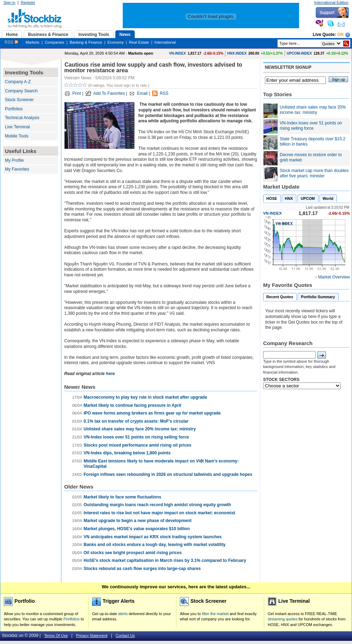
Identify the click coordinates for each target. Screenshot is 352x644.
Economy (116, 42)
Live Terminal (17, 127)
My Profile (14, 160)
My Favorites (17, 169)
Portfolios (14, 109)
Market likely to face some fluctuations (122, 497)
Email (142, 93)
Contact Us (125, 636)
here (110, 374)
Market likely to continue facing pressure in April (132, 405)
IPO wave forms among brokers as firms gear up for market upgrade (152, 413)
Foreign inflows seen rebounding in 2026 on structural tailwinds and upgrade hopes (168, 474)
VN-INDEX (177, 53)
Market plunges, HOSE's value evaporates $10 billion (137, 529)
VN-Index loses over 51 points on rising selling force (136, 437)
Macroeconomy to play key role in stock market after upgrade (145, 397)
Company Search (21, 91)
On (340, 35)
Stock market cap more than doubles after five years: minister (314, 173)
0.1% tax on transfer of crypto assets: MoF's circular (136, 421)
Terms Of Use (56, 636)
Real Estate (139, 42)
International (165, 42)
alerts (123, 614)
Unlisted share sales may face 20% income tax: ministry (140, 429)
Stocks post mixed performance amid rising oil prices (137, 445)
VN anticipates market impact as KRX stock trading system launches (153, 537)
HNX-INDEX (237, 53)
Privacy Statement (92, 636)
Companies (55, 42)
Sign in (10, 2)
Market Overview (334, 277)
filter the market (215, 614)
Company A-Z (18, 82)
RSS (11, 42)
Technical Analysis (22, 118)
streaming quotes (283, 619)
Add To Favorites (109, 93)
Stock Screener (19, 100)
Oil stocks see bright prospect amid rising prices (133, 553)
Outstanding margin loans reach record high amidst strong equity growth (157, 505)
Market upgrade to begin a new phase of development (138, 521)
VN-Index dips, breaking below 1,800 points (127, 453)
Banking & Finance (86, 42)
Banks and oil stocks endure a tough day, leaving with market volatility (155, 545)
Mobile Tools (17, 136)
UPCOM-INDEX (299, 53)
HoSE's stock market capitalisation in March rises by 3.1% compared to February (165, 560)
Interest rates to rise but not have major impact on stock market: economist (159, 513)
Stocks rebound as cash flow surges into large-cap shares (142, 569)
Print (77, 93)
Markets (32, 42)
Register (28, 2)
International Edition (331, 2)
